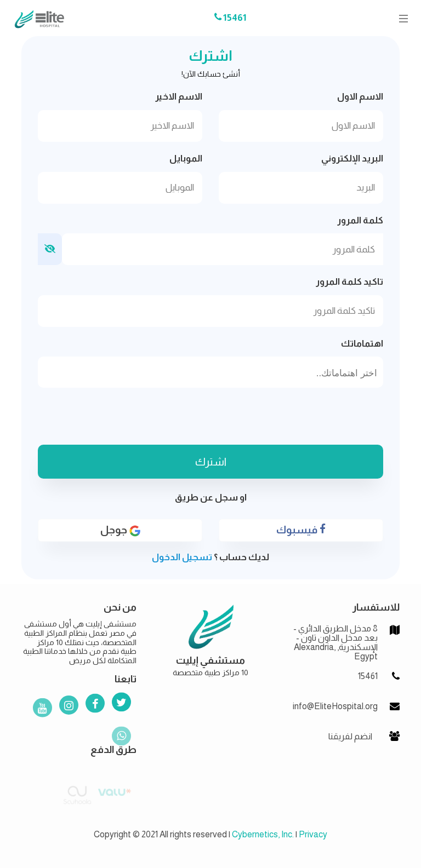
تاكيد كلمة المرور (349, 282)
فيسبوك (301, 534)
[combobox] (210, 372)
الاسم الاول (360, 97)
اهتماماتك (362, 344)
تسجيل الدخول (182, 557)
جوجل (120, 535)
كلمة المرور (360, 220)
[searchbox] (210, 373)
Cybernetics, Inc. (263, 834)
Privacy (313, 834)
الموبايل (186, 159)
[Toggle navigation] (400, 18)
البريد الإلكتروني (352, 159)
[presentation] (210, 418)
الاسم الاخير (179, 97)
